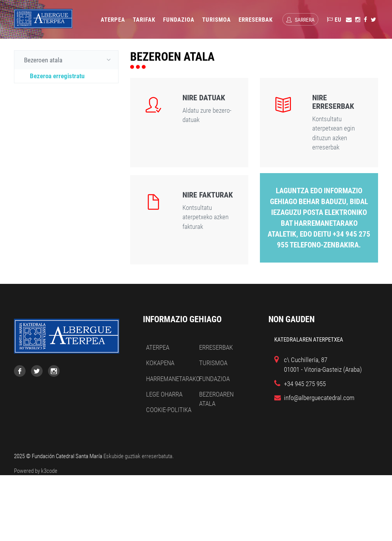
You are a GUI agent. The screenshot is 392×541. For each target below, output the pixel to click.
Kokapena (160, 363)
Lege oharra (164, 394)
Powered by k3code (36, 471)
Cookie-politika (169, 410)
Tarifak (144, 20)
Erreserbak (256, 20)
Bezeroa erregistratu (57, 76)
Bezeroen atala (69, 60)
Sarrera (300, 20)
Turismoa (217, 20)
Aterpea (113, 20)
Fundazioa (179, 20)
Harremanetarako (173, 379)
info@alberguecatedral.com (319, 398)
